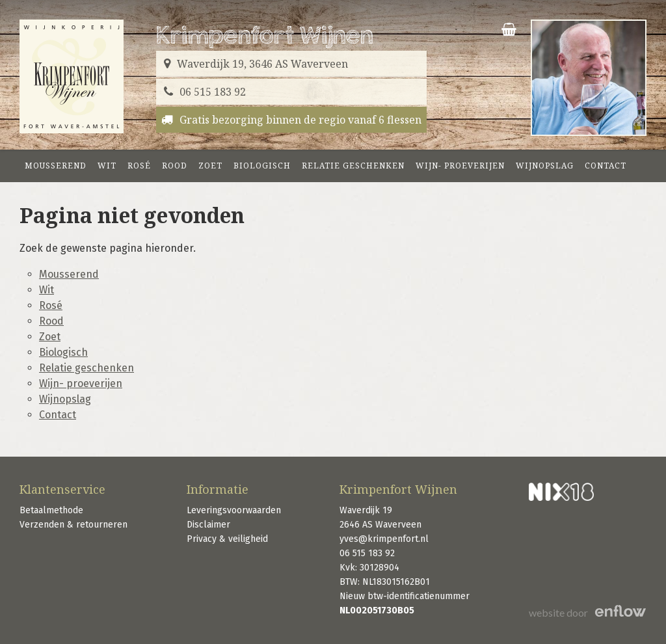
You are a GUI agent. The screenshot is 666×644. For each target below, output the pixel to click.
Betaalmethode (51, 510)
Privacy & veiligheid (227, 539)
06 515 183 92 (367, 553)
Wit (107, 166)
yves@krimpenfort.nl (384, 539)
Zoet (210, 166)
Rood (175, 166)
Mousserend (56, 166)
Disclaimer (208, 525)
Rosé (139, 166)
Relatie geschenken (353, 166)
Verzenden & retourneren (73, 525)
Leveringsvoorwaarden (234, 510)
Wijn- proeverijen (460, 166)
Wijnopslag (545, 166)
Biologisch (262, 166)
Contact (606, 166)
